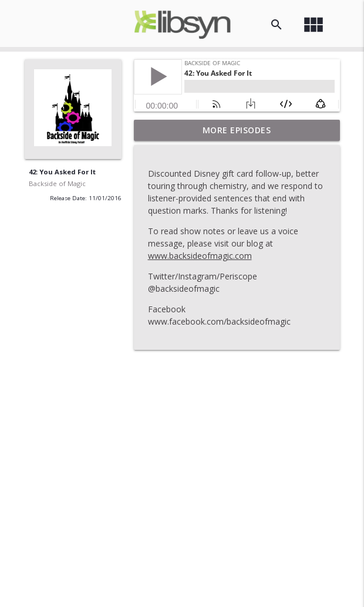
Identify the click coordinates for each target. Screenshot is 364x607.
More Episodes (237, 130)
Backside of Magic (57, 183)
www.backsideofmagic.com (200, 256)
